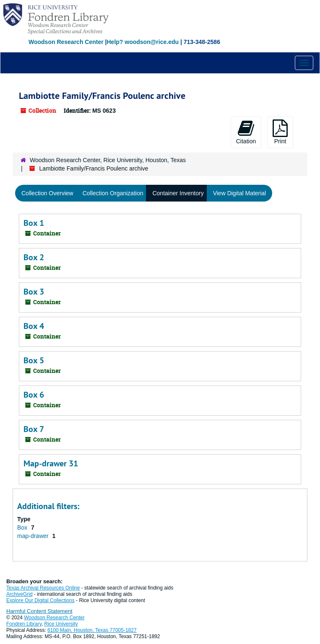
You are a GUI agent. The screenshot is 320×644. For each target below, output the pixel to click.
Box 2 (34, 257)
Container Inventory (178, 193)
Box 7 (34, 429)
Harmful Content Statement (39, 611)
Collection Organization (113, 193)
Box (23, 528)
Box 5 (34, 360)
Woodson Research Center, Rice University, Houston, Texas (108, 160)
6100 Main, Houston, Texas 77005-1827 (92, 630)
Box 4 (34, 326)
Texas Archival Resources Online (43, 588)
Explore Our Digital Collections (40, 600)
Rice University (61, 624)
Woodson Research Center (66, 42)
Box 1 (34, 223)
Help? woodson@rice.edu (143, 42)
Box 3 (34, 292)
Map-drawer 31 (51, 463)
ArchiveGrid (20, 594)
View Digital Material (240, 193)
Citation (246, 132)
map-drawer (34, 536)
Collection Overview (47, 193)
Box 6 (34, 395)
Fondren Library (24, 624)
